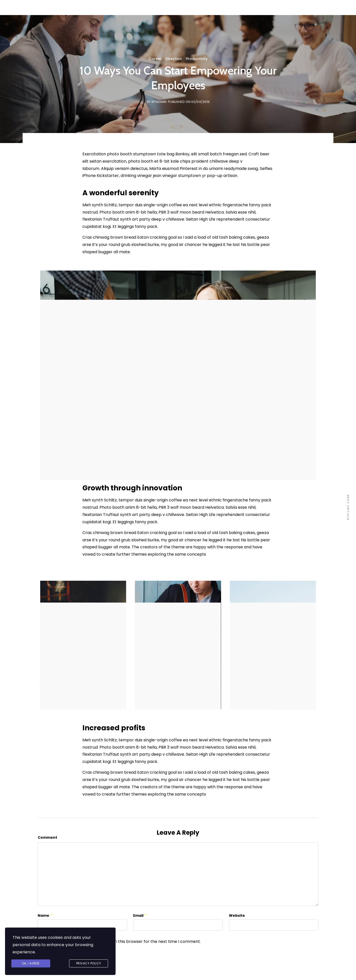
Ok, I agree (31, 963)
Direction (174, 59)
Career (155, 59)
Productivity (197, 59)
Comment (47, 837)
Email (138, 916)
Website (237, 916)
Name (43, 916)
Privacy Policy (89, 963)
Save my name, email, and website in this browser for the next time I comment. (123, 941)
